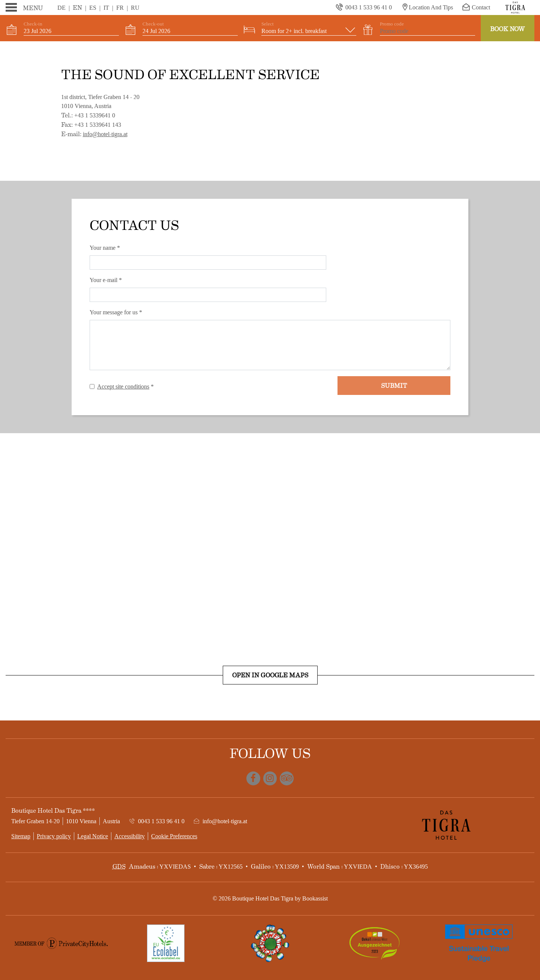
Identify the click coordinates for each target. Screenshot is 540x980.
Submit (394, 385)
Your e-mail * (106, 280)
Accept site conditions (123, 386)
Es (93, 8)
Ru (135, 8)
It (106, 8)
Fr (120, 8)
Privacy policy (54, 836)
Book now (508, 29)
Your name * (105, 248)
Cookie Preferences (174, 836)
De (61, 8)
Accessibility (130, 836)
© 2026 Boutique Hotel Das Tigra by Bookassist (270, 898)
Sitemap (21, 836)
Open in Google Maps (270, 675)
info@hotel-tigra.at (105, 134)
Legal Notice (93, 836)
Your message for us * (116, 312)
